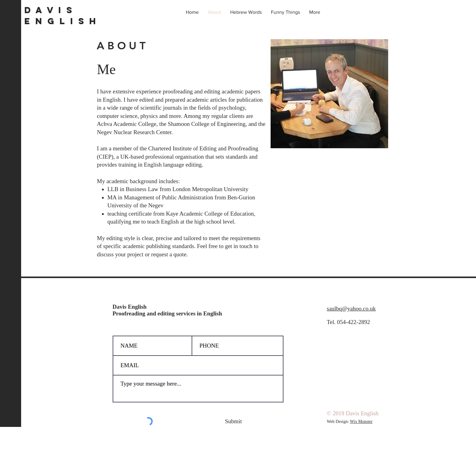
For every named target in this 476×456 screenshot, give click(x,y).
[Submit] (234, 421)
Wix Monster (361, 422)
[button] (246, 12)
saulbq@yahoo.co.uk (351, 309)
